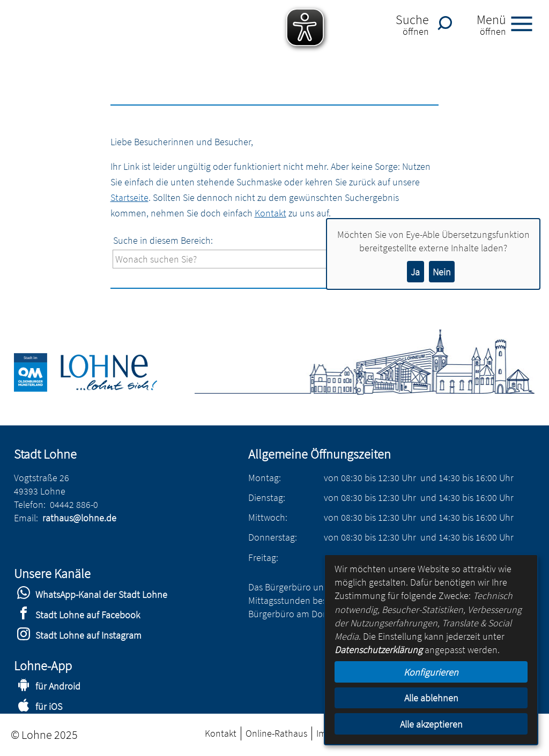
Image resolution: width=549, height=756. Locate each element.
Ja (415, 272)
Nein (442, 272)
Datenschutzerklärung (379, 650)
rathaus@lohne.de (79, 518)
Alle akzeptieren (431, 724)
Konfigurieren (431, 672)
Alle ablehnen (431, 698)
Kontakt (270, 213)
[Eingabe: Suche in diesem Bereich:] (281, 259)
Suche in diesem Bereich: (163, 240)
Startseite (129, 197)
